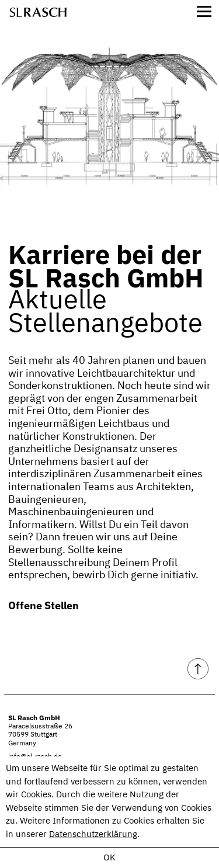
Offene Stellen (44, 605)
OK (109, 858)
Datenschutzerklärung (93, 834)
